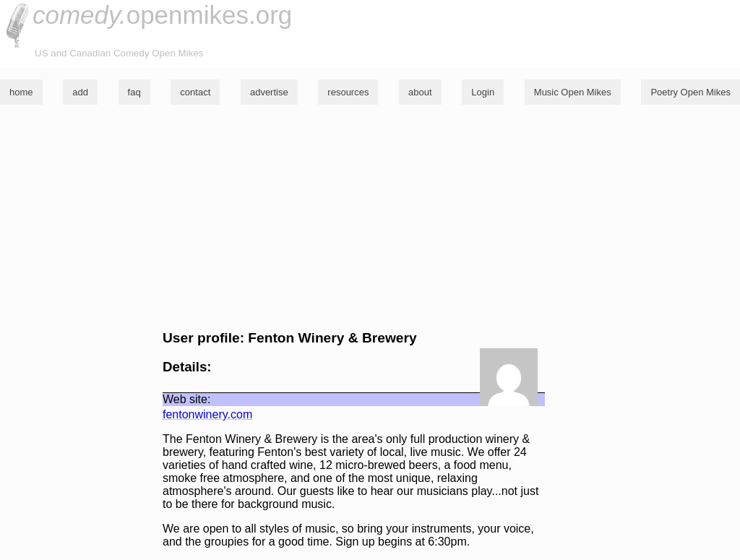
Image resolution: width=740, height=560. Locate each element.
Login (483, 92)
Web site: (186, 399)
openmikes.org (162, 15)
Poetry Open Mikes (690, 92)
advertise (269, 92)
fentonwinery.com (207, 414)
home (21, 92)
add (80, 92)
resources (348, 92)
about (420, 92)
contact (195, 92)
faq (134, 92)
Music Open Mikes (573, 92)
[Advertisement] (370, 217)
